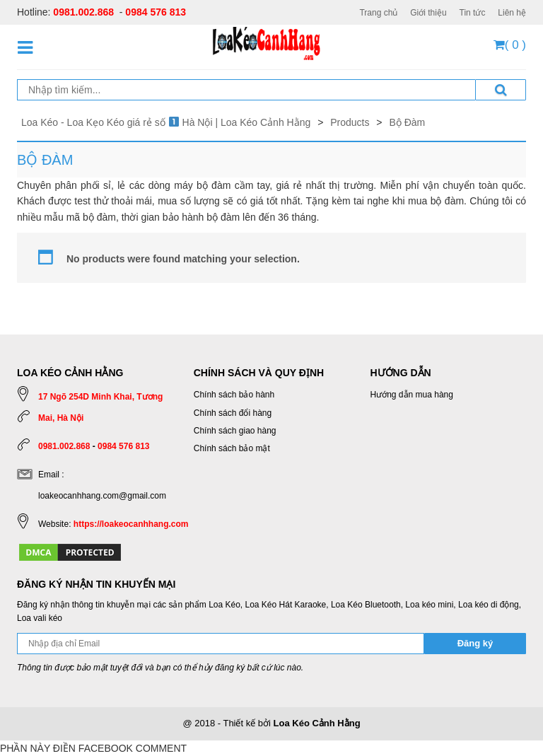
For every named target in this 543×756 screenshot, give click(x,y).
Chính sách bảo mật (232, 448)
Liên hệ (512, 13)
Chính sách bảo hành (234, 395)
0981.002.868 (83, 12)
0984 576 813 (156, 12)
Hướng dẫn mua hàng (412, 395)
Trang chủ (378, 13)
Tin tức (473, 13)
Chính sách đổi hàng (233, 413)
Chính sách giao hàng (235, 431)
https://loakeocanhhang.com (131, 524)
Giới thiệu (428, 13)
